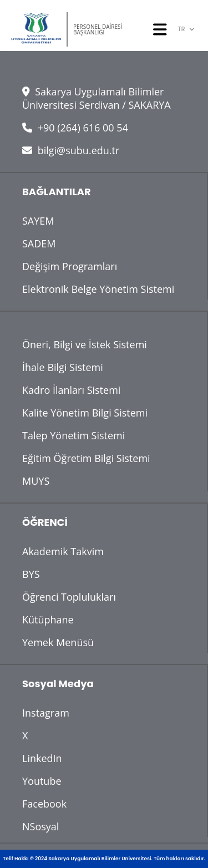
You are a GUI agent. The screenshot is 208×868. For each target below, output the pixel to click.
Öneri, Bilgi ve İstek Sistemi (85, 344)
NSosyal (40, 826)
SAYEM (38, 221)
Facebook (44, 804)
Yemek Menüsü (58, 642)
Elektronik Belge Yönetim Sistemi (98, 289)
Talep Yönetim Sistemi (73, 435)
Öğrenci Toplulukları (69, 597)
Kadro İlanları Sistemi (71, 390)
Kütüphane (48, 620)
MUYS (36, 481)
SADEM (39, 243)
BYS (31, 574)
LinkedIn (42, 758)
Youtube (42, 781)
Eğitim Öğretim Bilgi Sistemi (86, 458)
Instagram (46, 713)
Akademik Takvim (63, 551)
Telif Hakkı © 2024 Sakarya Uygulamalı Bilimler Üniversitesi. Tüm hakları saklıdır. (104, 859)
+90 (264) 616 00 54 (75, 128)
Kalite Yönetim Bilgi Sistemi (85, 413)
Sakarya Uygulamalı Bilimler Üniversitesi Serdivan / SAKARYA (97, 98)
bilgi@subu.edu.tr (71, 150)
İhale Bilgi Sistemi (63, 367)
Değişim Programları (70, 266)
